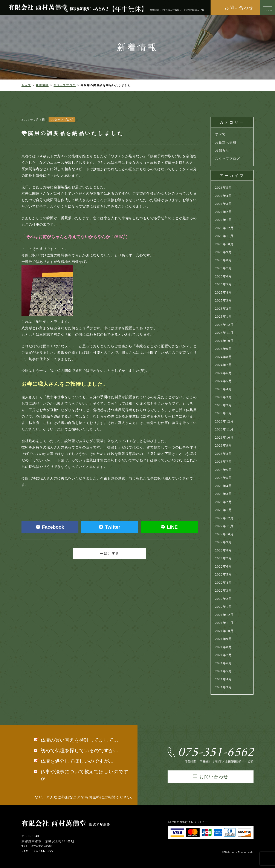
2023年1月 (223, 510)
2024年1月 (223, 413)
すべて (220, 134)
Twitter (109, 527)
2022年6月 (223, 566)
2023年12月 (224, 421)
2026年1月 (223, 220)
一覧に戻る (110, 554)
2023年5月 (223, 478)
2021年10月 (224, 631)
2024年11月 (224, 333)
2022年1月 (223, 607)
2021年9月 (223, 639)
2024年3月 (223, 397)
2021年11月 (224, 623)
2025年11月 (224, 236)
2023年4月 (223, 486)
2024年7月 (223, 365)
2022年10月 (224, 534)
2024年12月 (224, 325)
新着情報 (42, 85)
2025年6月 (223, 276)
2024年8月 (223, 357)
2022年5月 (223, 574)
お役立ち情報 (226, 142)
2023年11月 (224, 429)
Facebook (50, 527)
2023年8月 (223, 454)
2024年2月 (223, 405)
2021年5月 (223, 671)
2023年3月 (223, 494)
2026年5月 (223, 188)
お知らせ (222, 150)
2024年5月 (223, 381)
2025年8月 (223, 260)
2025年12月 (224, 228)
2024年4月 (223, 389)
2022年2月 (223, 599)
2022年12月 (224, 518)
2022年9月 (223, 542)
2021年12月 (224, 615)
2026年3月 (223, 204)
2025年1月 (223, 317)
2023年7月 (223, 462)
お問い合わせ (239, 8)
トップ (26, 85)
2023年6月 (223, 470)
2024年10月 (224, 341)
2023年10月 (224, 438)
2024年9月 (223, 349)
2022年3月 (223, 591)
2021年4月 (223, 679)
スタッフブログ (64, 85)
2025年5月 (223, 284)
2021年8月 (223, 647)
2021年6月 (223, 663)
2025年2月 (223, 309)
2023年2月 (223, 502)
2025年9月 (223, 252)
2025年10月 (224, 244)
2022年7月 (223, 558)
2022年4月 (223, 583)
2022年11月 (224, 526)
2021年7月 (223, 655)
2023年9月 (223, 445)
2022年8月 (223, 550)
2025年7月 (223, 268)
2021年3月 (223, 687)
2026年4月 (223, 196)
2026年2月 (223, 212)
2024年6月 (223, 373)
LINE (169, 527)
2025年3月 (223, 300)
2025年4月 (223, 292)
